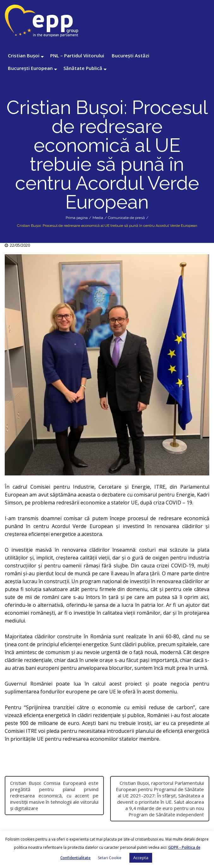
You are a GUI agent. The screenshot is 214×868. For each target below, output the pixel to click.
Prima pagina (77, 218)
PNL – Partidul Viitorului (77, 55)
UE (134, 503)
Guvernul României (29, 684)
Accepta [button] (141, 858)
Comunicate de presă (126, 218)
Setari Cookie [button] (110, 858)
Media (98, 218)
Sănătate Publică (83, 68)
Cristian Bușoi (24, 55)
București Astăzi (131, 55)
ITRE (160, 487)
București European (30, 68)
